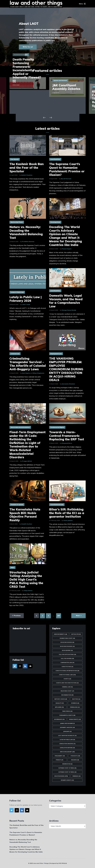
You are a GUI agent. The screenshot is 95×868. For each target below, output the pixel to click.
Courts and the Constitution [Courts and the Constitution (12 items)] (67, 683)
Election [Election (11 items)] (76, 699)
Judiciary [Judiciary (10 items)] (67, 731)
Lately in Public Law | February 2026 (26, 299)
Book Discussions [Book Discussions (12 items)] (67, 646)
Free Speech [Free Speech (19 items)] (67, 711)
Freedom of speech (17, 505)
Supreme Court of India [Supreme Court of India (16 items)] (67, 772)
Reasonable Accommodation (20, 427)
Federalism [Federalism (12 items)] (75, 707)
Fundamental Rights (57, 427)
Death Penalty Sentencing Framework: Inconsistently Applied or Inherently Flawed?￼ (27, 70)
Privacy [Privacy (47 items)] (60, 760)
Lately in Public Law (17, 292)
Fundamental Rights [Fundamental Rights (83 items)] (67, 715)
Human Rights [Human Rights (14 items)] (75, 719)
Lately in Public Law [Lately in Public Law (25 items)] (67, 740)
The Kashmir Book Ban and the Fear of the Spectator (27, 168)
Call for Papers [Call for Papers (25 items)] (67, 658)
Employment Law (56, 354)
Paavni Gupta (67, 249)
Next (78, 616)
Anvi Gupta (26, 373)
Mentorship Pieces (17, 222)
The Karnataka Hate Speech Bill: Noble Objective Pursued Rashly (25, 515)
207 (59, 616)
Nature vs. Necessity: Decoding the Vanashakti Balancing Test (26, 232)
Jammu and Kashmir (60, 80)
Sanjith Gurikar (27, 524)
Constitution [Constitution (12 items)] (67, 667)
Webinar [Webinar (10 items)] (76, 776)
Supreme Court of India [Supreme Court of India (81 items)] (67, 768)
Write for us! (28, 47)
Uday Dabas (28, 591)
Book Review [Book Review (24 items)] (67, 650)
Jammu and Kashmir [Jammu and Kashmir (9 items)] (67, 723)
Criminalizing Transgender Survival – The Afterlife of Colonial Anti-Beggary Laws (28, 364)
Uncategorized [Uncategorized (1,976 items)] (61, 776)
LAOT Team (26, 304)
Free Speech (15, 159)
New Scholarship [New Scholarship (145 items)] (67, 752)
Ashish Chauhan (27, 175)
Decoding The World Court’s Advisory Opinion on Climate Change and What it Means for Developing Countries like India (65, 236)
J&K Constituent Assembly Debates (66, 87)
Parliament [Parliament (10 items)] (60, 756)
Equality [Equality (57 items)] (60, 703)
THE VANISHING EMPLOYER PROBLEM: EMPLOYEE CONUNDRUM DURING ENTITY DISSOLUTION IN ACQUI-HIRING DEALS (66, 369)
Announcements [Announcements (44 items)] (61, 634)
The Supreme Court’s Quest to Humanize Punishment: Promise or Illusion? (67, 169)
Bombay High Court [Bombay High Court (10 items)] (67, 638)
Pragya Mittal (27, 461)
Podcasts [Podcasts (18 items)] (75, 756)
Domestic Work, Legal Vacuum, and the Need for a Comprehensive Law (66, 301)
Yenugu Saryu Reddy (69, 310)
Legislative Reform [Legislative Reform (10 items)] (67, 748)
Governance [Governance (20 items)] (59, 719)
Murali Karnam (66, 179)
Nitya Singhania (39, 373)
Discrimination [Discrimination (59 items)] (67, 695)
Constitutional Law (57, 505)
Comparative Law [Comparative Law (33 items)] (67, 663)
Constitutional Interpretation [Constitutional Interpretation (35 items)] (67, 671)
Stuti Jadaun (68, 520)
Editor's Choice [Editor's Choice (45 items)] (61, 699)
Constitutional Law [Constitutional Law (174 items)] (67, 675)
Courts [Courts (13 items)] (67, 679)
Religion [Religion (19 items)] (75, 760)
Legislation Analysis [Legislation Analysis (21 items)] (67, 744)
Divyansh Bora (67, 443)
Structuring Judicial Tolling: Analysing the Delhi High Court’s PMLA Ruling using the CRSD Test (26, 579)
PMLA (12, 568)
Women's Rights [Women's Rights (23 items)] (67, 780)
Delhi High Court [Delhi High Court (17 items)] (67, 691)
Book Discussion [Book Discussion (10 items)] (67, 642)
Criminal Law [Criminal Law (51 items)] (67, 687)
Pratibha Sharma (28, 242)
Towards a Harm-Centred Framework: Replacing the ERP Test (67, 436)
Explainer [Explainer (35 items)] (59, 707)
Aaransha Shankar (68, 384)
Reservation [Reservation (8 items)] (67, 764)
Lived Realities (55, 159)
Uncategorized (55, 222)
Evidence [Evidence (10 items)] (75, 703)
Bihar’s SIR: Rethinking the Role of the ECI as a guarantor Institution (67, 513)
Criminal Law (15, 354)
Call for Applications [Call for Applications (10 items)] (67, 654)
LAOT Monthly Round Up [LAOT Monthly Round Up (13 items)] (67, 736)
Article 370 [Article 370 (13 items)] (76, 634)
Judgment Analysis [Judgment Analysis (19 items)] (67, 727)
